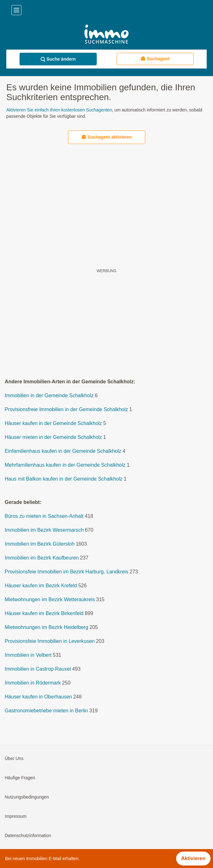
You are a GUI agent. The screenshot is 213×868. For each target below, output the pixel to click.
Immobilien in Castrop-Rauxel (38, 669)
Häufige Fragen (20, 778)
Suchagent (155, 59)
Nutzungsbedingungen (27, 797)
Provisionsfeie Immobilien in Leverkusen (50, 641)
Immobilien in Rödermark (33, 683)
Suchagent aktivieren (107, 137)
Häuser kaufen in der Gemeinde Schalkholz (53, 423)
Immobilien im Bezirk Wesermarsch (44, 530)
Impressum (16, 816)
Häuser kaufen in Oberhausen (38, 697)
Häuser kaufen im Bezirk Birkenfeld (44, 613)
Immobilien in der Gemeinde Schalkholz (49, 395)
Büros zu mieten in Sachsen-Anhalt (44, 516)
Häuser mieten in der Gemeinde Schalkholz (53, 437)
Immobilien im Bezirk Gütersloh (40, 544)
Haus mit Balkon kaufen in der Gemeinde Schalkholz (64, 479)
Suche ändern (58, 59)
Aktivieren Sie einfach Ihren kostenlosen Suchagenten (59, 110)
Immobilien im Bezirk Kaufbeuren (42, 558)
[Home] (106, 35)
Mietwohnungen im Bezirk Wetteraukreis (50, 599)
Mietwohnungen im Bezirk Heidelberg (46, 627)
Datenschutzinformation (28, 835)
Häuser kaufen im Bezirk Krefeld (41, 586)
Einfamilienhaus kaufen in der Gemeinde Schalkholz (63, 451)
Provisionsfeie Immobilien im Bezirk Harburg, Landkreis (66, 572)
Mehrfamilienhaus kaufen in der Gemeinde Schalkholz (65, 465)
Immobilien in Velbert (28, 655)
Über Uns (14, 758)
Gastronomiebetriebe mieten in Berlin (46, 711)
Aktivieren (193, 858)
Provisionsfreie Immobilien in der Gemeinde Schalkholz (66, 409)
